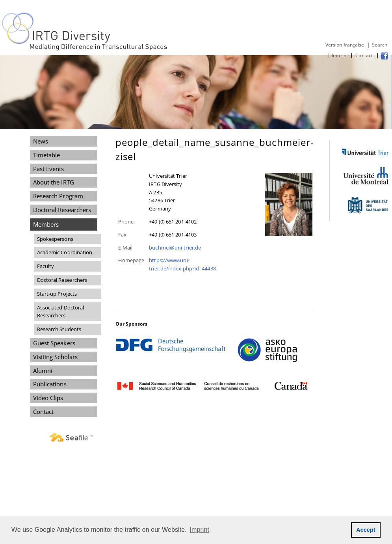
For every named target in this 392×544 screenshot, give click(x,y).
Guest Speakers (54, 343)
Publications (50, 384)
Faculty (46, 266)
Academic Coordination (65, 252)
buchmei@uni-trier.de (175, 248)
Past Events (49, 169)
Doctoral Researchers (62, 210)
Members (46, 224)
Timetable (47, 155)
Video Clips (48, 398)
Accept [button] (366, 530)
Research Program (58, 196)
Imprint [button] (200, 530)
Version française (345, 45)
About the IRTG (54, 182)
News (41, 141)
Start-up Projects (57, 294)
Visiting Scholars (56, 357)
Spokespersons (55, 239)
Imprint (340, 55)
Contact (365, 55)
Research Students (59, 329)
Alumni (43, 371)
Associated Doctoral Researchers (61, 312)
